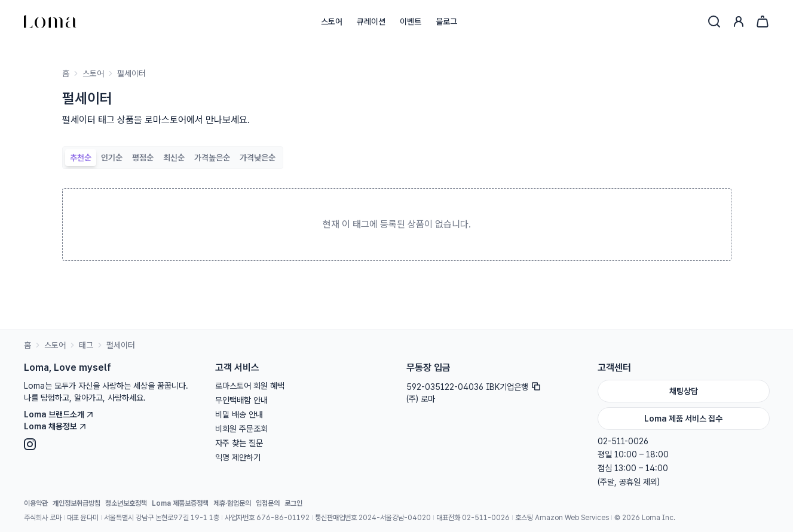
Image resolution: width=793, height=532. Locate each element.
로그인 (293, 503)
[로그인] (739, 21)
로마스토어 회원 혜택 (250, 386)
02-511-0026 (623, 441)
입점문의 (268, 503)
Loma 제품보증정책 (180, 503)
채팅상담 (684, 391)
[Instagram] (110, 444)
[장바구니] (763, 21)
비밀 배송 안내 (239, 414)
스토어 (332, 21)
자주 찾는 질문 (239, 443)
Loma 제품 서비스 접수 (683, 419)
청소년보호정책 (126, 503)
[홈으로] (50, 21)
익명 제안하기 (238, 457)
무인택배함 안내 (241, 400)
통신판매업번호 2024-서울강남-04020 (373, 518)
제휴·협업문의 (232, 503)
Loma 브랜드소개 (59, 414)
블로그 (446, 21)
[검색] (714, 21)
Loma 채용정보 (55, 426)
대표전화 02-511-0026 (473, 518)
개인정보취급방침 (76, 503)
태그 (86, 345)
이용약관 (36, 503)
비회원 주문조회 (241, 429)
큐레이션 (371, 21)
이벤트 (411, 21)
